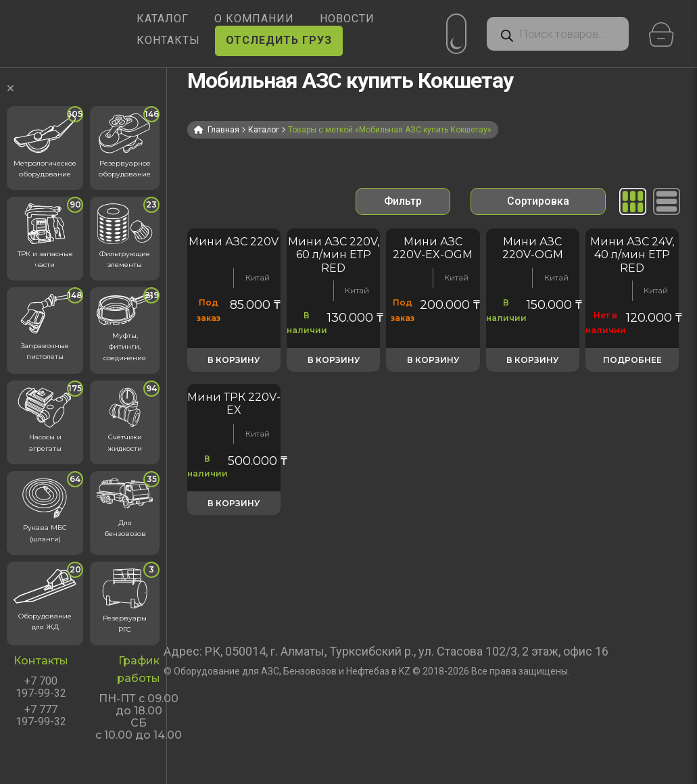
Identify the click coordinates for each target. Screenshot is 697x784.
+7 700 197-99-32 (41, 687)
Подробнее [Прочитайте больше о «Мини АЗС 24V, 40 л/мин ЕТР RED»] (632, 360)
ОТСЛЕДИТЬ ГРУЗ (279, 40)
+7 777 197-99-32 (41, 716)
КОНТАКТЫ (168, 40)
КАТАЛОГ (163, 19)
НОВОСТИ (347, 19)
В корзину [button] (234, 360)
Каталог (264, 130)
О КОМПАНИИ (254, 19)
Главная (223, 130)
